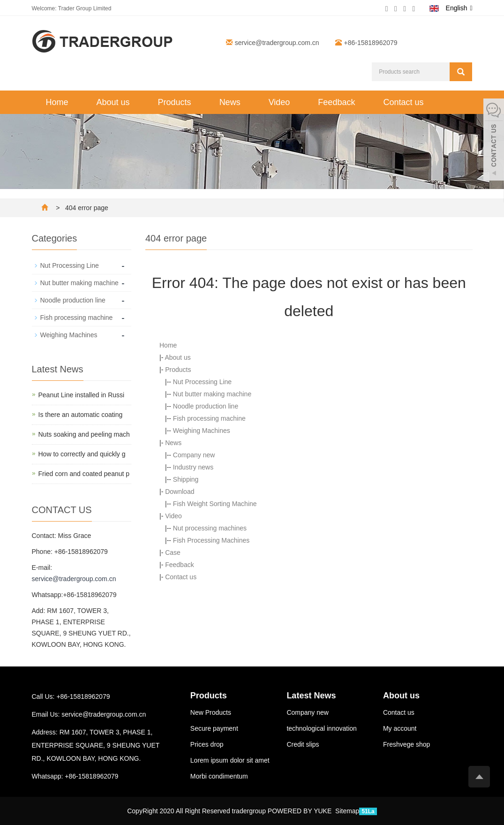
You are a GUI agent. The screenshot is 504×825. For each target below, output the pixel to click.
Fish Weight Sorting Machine (215, 504)
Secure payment (214, 728)
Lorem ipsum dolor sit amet (230, 760)
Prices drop (207, 744)
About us (113, 102)
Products (175, 102)
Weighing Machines (202, 431)
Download (180, 492)
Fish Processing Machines (211, 540)
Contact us (403, 102)
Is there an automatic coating (81, 415)
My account (400, 728)
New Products (211, 712)
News (230, 102)
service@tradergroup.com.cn (277, 43)
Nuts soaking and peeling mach (84, 434)
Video (279, 102)
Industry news (193, 467)
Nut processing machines (210, 528)
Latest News (311, 696)
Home (57, 102)
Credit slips (303, 744)
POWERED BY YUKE (301, 811)
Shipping (186, 479)
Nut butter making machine (212, 394)
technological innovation (321, 728)
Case (173, 553)
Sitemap (347, 811)
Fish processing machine (209, 418)
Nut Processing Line (202, 382)
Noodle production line (206, 406)
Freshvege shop (406, 744)
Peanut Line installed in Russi (82, 395)
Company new (194, 455)
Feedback (336, 102)
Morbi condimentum (219, 776)
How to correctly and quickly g (82, 454)
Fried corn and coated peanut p (84, 474)
